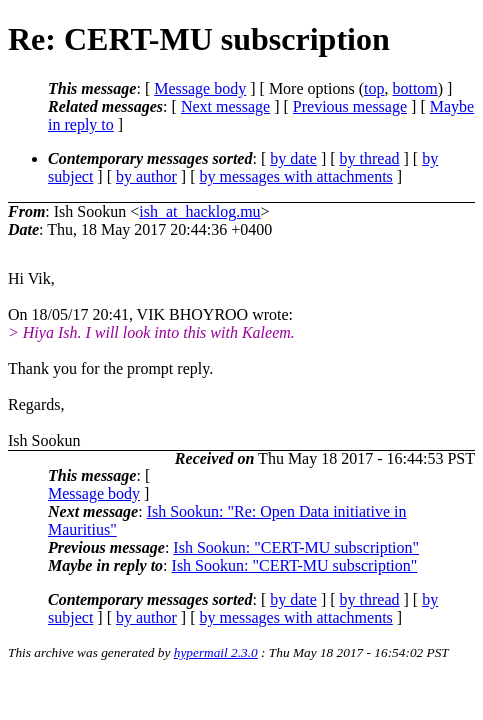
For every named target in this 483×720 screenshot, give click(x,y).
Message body (200, 88)
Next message (225, 106)
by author (146, 176)
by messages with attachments (296, 176)
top (374, 88)
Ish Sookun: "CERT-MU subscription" (296, 547)
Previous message (350, 106)
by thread (370, 158)
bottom (414, 88)
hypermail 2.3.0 (216, 652)
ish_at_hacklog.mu (199, 211)
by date (293, 158)
